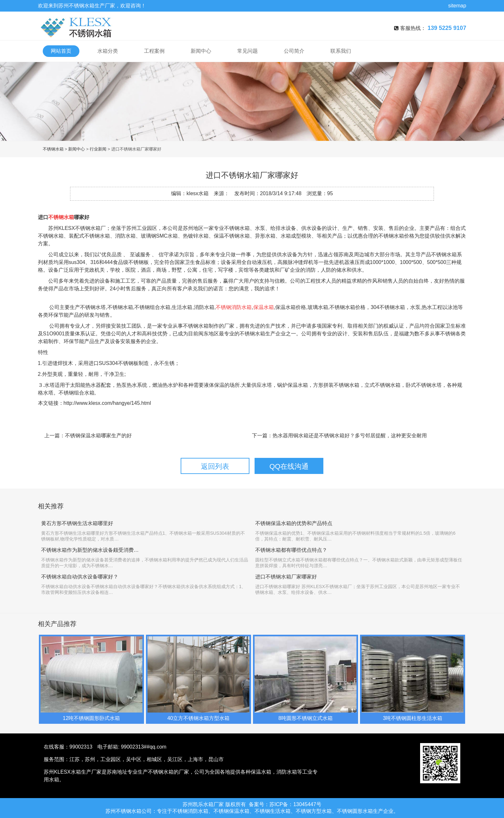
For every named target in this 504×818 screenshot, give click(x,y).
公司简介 (294, 51)
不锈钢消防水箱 (234, 307)
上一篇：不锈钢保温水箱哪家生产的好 (88, 436)
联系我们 (341, 51)
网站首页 (61, 51)
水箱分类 (108, 51)
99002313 (81, 747)
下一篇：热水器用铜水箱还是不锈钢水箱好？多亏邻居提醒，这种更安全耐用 (339, 436)
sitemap (457, 6)
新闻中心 (201, 51)
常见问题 (248, 51)
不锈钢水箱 (82, 6)
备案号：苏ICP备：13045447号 (285, 804)
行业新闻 (98, 149)
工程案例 (154, 51)
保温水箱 (264, 307)
